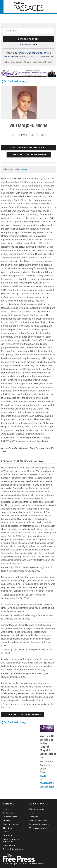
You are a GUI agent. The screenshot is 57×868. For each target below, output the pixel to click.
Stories (7, 820)
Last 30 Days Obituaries (38, 53)
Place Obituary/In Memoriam (12, 840)
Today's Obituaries (15, 53)
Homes (32, 813)
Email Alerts (9, 845)
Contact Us (8, 835)
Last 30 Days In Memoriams (40, 57)
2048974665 (46, 783)
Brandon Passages (38, 820)
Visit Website (47, 787)
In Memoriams (10, 817)
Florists (7, 832)
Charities (7, 828)
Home (6, 809)
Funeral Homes (10, 824)
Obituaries (8, 813)
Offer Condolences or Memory (29, 154)
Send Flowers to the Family (29, 148)
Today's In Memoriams (15, 57)
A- (26, 169)
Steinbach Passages (39, 824)
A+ (22, 169)
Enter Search (11, 31)
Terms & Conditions (13, 849)
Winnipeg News (36, 809)
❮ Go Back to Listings (14, 81)
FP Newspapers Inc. (38, 828)
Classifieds (34, 817)
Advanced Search (29, 44)
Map (43, 776)
